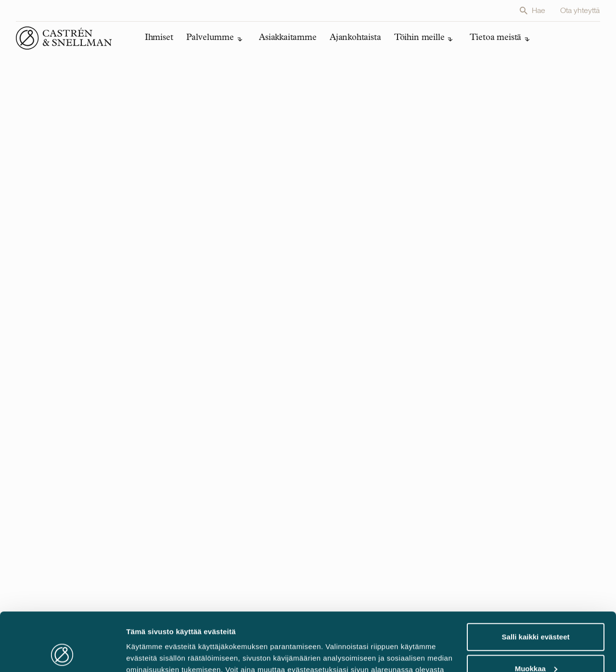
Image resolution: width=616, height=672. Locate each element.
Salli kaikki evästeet (536, 582)
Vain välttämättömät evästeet (536, 645)
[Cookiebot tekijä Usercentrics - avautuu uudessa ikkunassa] (62, 653)
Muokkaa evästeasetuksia (171, 653)
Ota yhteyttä (580, 10)
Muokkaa (536, 614)
